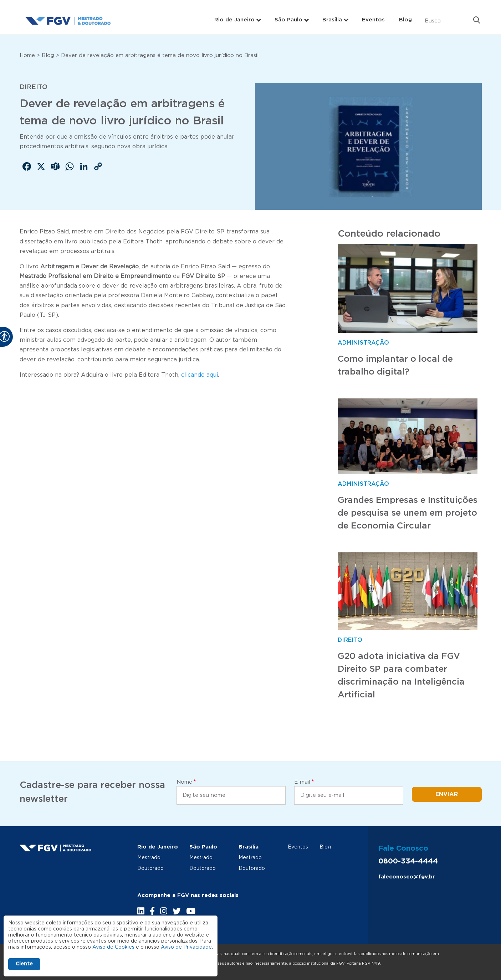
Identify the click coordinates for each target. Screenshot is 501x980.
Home (27, 55)
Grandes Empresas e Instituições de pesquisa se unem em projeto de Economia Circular (408, 513)
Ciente (24, 964)
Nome (184, 782)
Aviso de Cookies (113, 947)
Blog (405, 20)
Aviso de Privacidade (186, 947)
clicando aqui (200, 375)
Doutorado (150, 868)
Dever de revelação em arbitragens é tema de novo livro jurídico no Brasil (160, 55)
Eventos (373, 20)
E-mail (302, 782)
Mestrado (149, 858)
